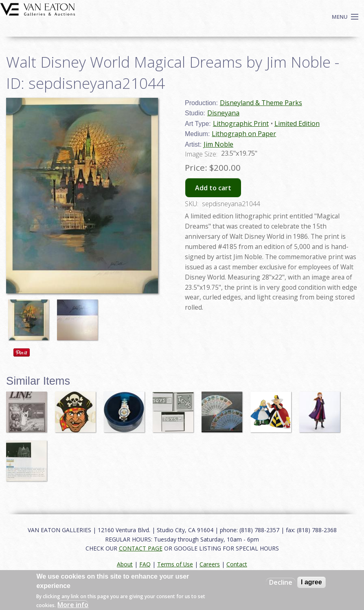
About (125, 564)
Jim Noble (218, 144)
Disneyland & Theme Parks (261, 103)
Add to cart (213, 188)
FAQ (145, 564)
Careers (210, 564)
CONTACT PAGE (141, 548)
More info (73, 605)
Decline (281, 582)
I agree (311, 582)
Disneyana (223, 113)
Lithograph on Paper (244, 134)
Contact (237, 564)
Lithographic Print (241, 123)
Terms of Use (175, 564)
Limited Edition (297, 123)
